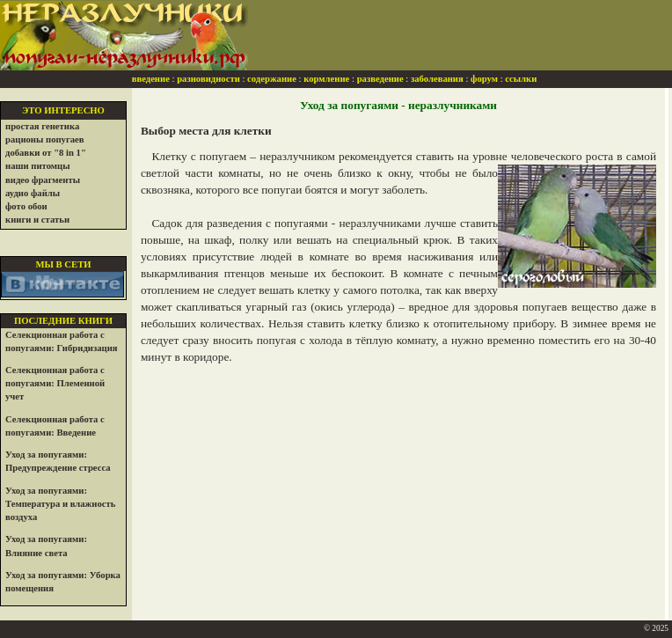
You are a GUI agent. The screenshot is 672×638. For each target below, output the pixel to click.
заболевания (437, 79)
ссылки (521, 79)
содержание (272, 79)
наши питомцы (38, 166)
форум (484, 79)
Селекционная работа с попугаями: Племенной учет (55, 383)
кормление (326, 79)
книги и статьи (37, 220)
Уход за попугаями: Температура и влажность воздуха (60, 504)
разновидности (208, 79)
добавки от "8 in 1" (46, 153)
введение (151, 79)
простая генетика (42, 126)
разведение (380, 79)
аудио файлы (33, 193)
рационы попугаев (45, 139)
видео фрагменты (43, 180)
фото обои (26, 206)
